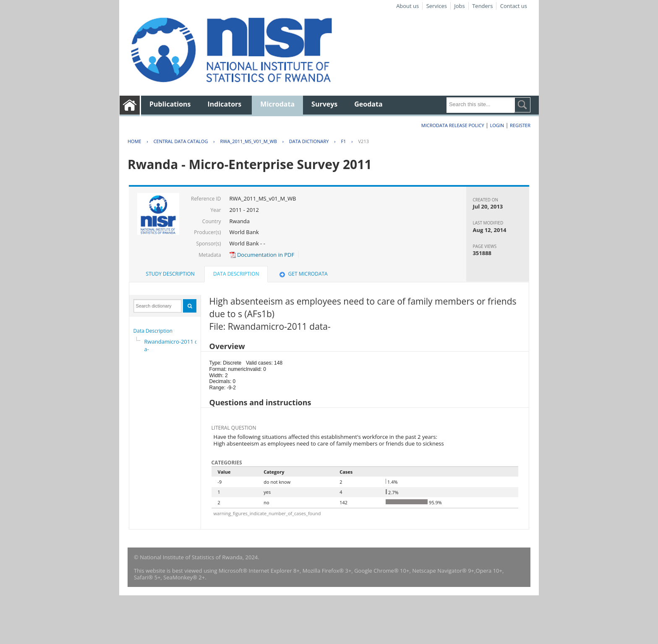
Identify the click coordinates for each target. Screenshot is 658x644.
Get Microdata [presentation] (303, 274)
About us (407, 6)
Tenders (482, 6)
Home (134, 141)
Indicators (225, 104)
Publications (170, 104)
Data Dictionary (309, 141)
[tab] (170, 274)
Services (437, 6)
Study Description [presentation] (170, 274)
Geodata (368, 104)
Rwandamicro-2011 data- (174, 345)
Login (497, 125)
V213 (364, 141)
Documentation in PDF (262, 255)
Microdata (277, 104)
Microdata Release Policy (453, 125)
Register (520, 125)
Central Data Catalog (181, 141)
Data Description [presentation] (236, 274)
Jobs (459, 6)
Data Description (153, 331)
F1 (344, 141)
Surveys (324, 104)
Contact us (514, 6)
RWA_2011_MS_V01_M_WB (248, 141)
